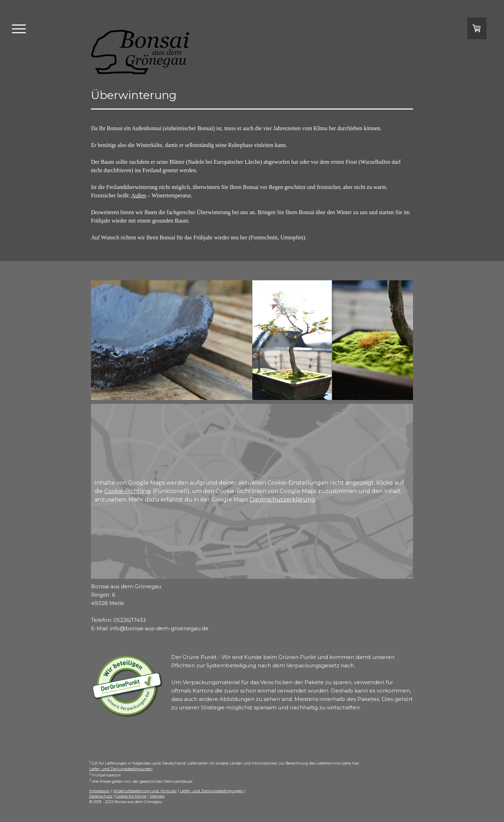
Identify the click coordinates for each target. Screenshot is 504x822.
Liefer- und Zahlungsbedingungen (121, 769)
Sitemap (157, 796)
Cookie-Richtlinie (128, 491)
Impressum (100, 791)
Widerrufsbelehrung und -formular (145, 791)
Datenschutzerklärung (282, 500)
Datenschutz (101, 796)
